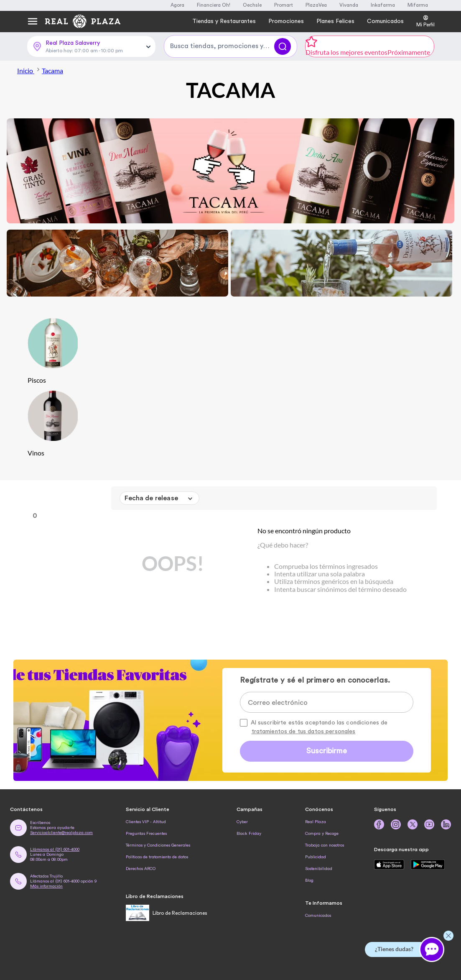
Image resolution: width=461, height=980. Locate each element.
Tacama (52, 70)
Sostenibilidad (319, 869)
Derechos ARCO (141, 869)
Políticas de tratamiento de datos (157, 857)
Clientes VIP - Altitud (146, 822)
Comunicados (318, 916)
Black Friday (249, 834)
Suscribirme (327, 751)
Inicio (29, 70)
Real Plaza (316, 822)
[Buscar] (283, 46)
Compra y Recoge (322, 834)
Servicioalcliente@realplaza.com (61, 833)
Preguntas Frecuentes (146, 834)
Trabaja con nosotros (325, 845)
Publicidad (316, 857)
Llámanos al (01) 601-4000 (55, 850)
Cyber (242, 822)
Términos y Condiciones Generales (158, 845)
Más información (46, 886)
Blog (309, 880)
